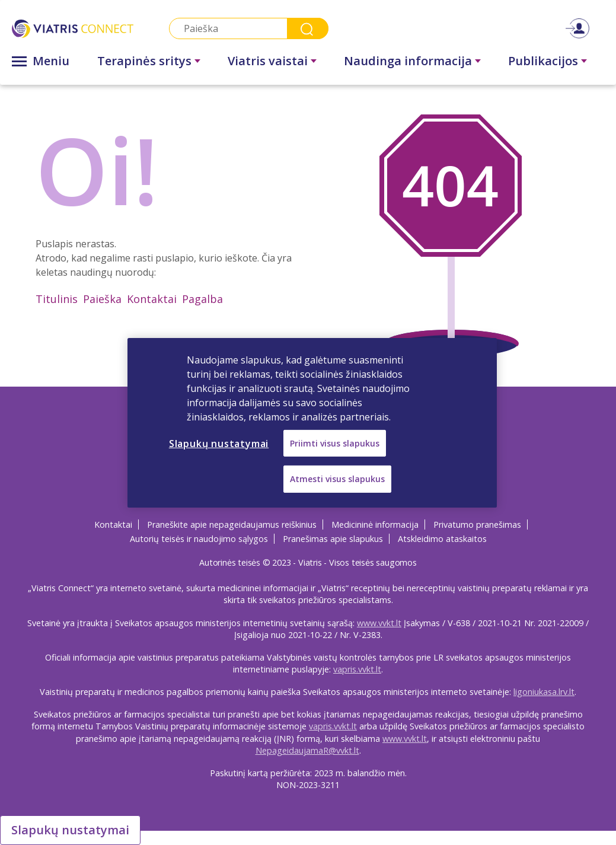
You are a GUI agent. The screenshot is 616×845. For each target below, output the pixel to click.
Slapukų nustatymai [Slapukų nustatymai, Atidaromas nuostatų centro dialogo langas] (219, 443)
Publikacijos (543, 61)
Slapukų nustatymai (70, 830)
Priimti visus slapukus (335, 443)
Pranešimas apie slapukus (333, 539)
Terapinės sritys (144, 61)
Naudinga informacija (408, 61)
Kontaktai (152, 299)
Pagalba (202, 299)
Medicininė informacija (375, 524)
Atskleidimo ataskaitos (442, 539)
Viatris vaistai (268, 61)
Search (308, 28)
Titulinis (57, 299)
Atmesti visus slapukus (337, 479)
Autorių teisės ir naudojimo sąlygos (199, 539)
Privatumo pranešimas (477, 524)
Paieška (102, 299)
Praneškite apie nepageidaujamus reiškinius (232, 524)
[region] (312, 422)
